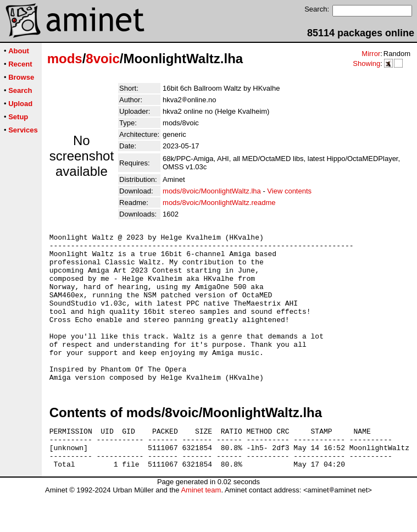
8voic (102, 59)
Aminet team (201, 528)
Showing (366, 63)
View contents (289, 191)
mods (65, 59)
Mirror (371, 54)
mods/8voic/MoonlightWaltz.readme (219, 203)
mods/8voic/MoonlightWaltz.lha (212, 191)
